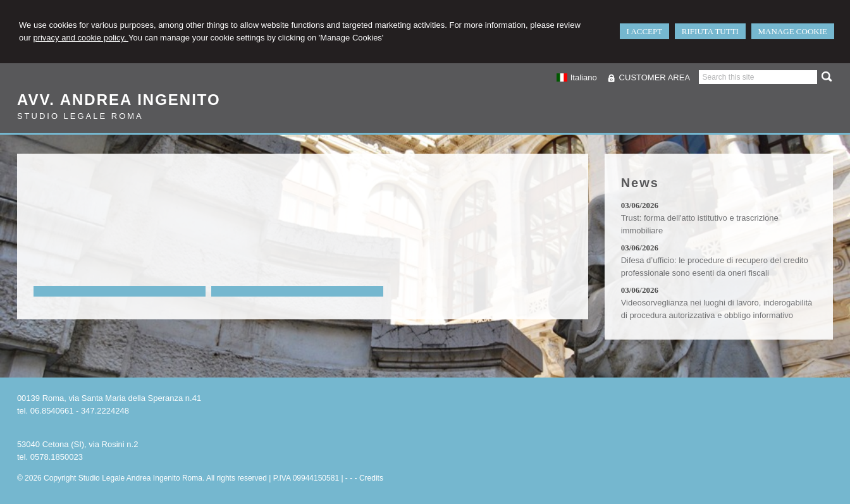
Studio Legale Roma (80, 116)
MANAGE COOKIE (793, 31)
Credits (371, 478)
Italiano (576, 77)
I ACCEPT (645, 31)
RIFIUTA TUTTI (710, 31)
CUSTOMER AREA (655, 77)
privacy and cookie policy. (81, 38)
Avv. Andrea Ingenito (119, 100)
